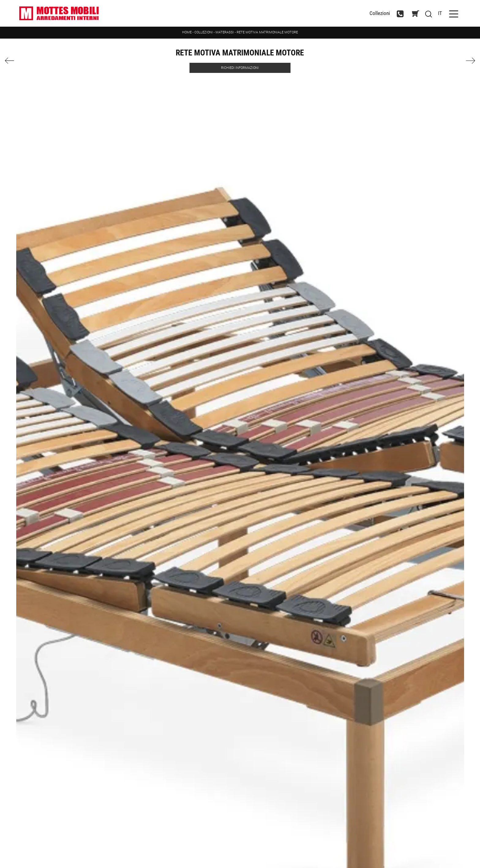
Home (187, 32)
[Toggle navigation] (454, 13)
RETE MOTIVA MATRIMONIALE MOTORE (267, 32)
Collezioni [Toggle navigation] (380, 13)
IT (440, 13)
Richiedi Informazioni (240, 68)
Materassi (225, 32)
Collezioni (204, 32)
